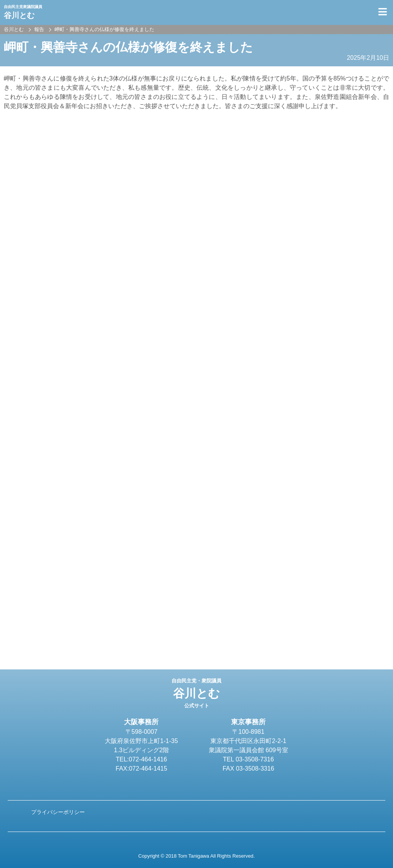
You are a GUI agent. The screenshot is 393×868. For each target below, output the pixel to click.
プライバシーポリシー (58, 812)
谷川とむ (196, 693)
